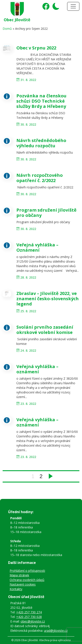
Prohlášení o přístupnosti (27, 571)
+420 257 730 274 (29, 612)
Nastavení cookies (23, 584)
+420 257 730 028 (29, 617)
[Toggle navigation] (73, 6)
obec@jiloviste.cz (33, 621)
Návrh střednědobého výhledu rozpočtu (41, 143)
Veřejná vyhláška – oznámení (37, 369)
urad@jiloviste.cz (56, 631)
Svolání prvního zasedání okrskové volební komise (45, 330)
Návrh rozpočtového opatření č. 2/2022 (40, 178)
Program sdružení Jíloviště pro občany (46, 213)
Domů (7, 29)
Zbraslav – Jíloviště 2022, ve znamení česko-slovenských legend (48, 299)
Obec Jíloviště (17, 20)
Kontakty (16, 589)
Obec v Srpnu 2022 (36, 48)
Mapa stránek (19, 575)
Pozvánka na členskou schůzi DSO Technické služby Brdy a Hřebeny (41, 101)
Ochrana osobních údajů (27, 580)
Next (51, 476)
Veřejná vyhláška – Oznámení (37, 247)
